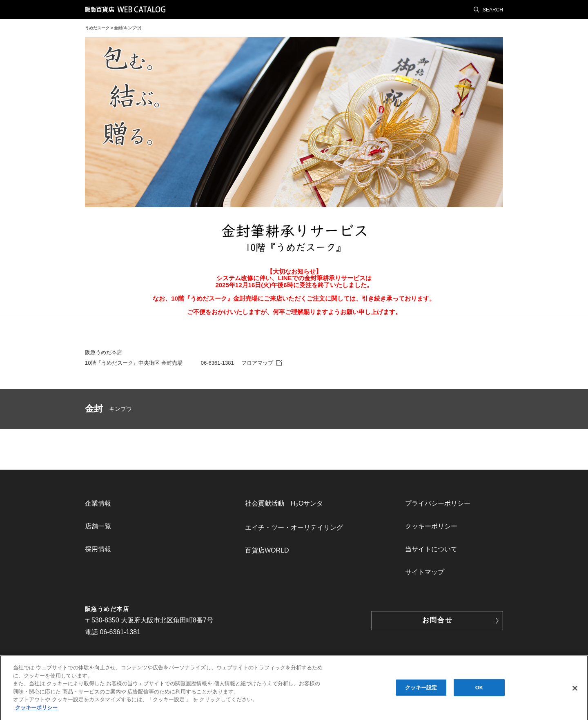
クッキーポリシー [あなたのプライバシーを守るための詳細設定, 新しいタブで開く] (36, 709)
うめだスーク (97, 28)
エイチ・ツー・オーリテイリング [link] (294, 527)
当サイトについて (431, 549)
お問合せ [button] (438, 620)
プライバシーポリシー (438, 503)
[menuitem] (134, 504)
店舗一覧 (98, 526)
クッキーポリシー (431, 526)
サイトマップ (425, 572)
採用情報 (98, 549)
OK (479, 689)
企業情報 (98, 503)
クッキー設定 (421, 689)
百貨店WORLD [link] (267, 550)
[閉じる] (575, 690)
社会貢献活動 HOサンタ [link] (284, 504)
